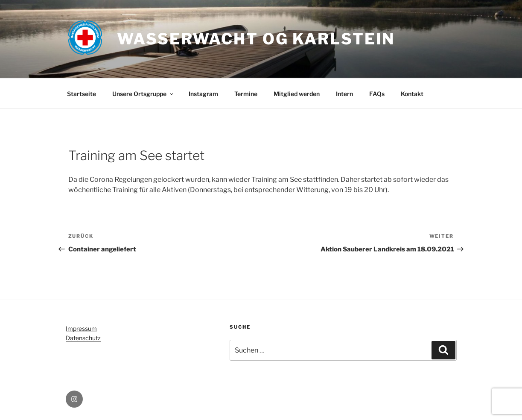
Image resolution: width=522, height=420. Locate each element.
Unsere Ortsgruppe (143, 94)
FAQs (377, 94)
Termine (246, 94)
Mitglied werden (297, 94)
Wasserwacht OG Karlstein (256, 39)
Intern (344, 94)
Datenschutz (83, 338)
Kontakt (412, 94)
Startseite (82, 94)
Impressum (81, 328)
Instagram (203, 94)
